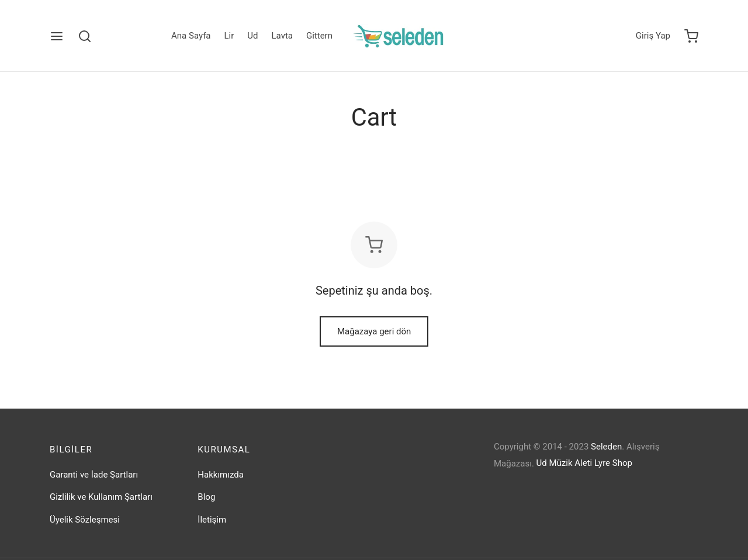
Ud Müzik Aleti (565, 472)
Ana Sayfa (191, 36)
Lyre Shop (613, 472)
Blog (206, 506)
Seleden (606, 455)
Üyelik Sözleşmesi (85, 528)
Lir (229, 36)
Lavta (282, 36)
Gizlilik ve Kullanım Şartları (101, 506)
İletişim (212, 528)
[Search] (85, 36)
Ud (252, 36)
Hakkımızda (221, 483)
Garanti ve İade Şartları (94, 483)
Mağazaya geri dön (374, 340)
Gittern (319, 36)
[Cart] (691, 36)
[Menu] (57, 36)
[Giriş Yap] (653, 36)
